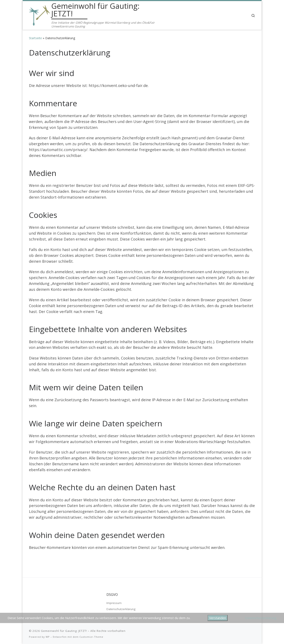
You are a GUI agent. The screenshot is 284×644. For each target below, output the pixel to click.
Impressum (114, 603)
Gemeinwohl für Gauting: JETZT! (64, 631)
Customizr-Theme (91, 637)
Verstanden (218, 618)
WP (48, 637)
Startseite (35, 38)
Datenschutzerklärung (121, 609)
